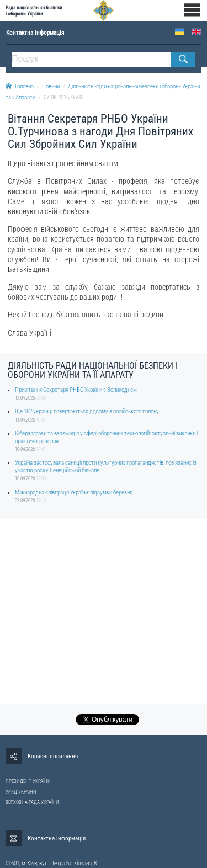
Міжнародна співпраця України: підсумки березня (74, 492)
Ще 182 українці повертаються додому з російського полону (87, 411)
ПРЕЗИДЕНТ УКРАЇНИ (28, 781)
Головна (20, 86)
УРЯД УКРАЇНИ (21, 792)
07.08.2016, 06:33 (63, 97)
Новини (51, 86)
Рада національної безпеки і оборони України (34, 10)
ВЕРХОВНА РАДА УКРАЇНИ (32, 802)
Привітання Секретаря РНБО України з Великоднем (76, 390)
